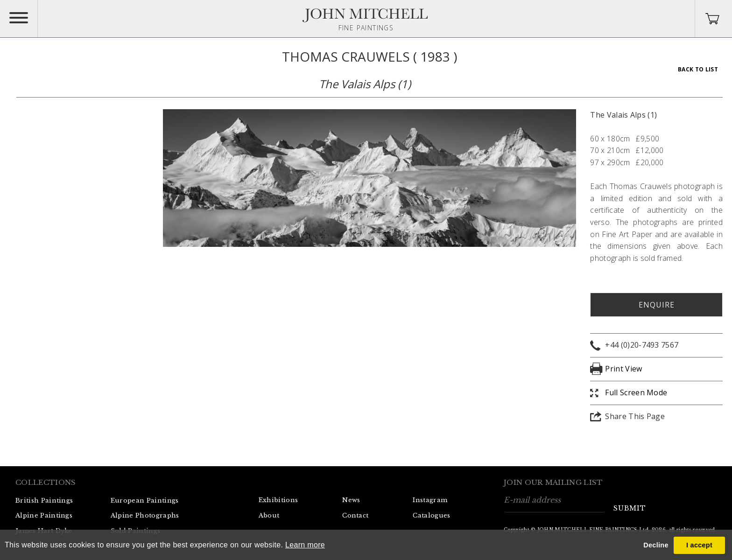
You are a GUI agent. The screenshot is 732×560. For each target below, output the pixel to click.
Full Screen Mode (636, 392)
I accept (699, 545)
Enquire (657, 305)
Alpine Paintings (44, 515)
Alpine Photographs (145, 515)
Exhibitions (278, 500)
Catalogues (431, 515)
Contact (355, 515)
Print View (623, 369)
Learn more (305, 545)
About (269, 515)
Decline (656, 545)
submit (630, 508)
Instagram (430, 500)
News (351, 500)
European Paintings (145, 500)
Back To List (698, 69)
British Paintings (44, 500)
